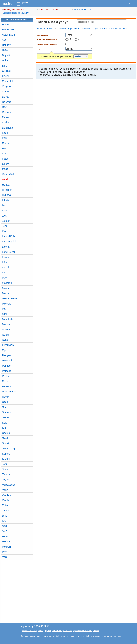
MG (4, 309)
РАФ (5, 552)
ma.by (7, 4)
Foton (5, 159)
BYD (5, 66)
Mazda (6, 293)
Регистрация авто (81, 9)
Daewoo (7, 102)
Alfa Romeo (9, 29)
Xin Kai (6, 500)
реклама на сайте (29, 630)
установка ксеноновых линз (111, 29)
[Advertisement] (68, 591)
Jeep (5, 226)
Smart (5, 443)
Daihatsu (7, 112)
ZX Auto (7, 511)
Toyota (6, 480)
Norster (6, 335)
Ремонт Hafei (45, 29)
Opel (5, 350)
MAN (5, 278)
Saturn (6, 417)
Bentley (6, 45)
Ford (5, 154)
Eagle (5, 133)
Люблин (7, 542)
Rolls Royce (9, 392)
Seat (5, 428)
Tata (4, 464)
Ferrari (6, 143)
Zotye (5, 505)
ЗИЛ (5, 531)
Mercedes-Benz (11, 298)
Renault (6, 386)
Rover (5, 397)
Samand (7, 412)
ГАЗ (4, 521)
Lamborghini (9, 242)
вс (79, 39)
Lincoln (6, 267)
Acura (5, 24)
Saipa (5, 407)
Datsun (6, 117)
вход (132, 3)
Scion (5, 423)
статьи (96, 630)
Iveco (5, 211)
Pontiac (6, 366)
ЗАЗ (4, 526)
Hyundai (7, 195)
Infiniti (5, 200)
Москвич (7, 547)
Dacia (5, 97)
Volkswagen (9, 485)
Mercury (7, 304)
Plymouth (7, 361)
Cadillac (7, 71)
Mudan (6, 324)
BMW (5, 50)
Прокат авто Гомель (47, 9)
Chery (5, 76)
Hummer (7, 190)
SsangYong (8, 448)
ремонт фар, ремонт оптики (74, 29)
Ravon (6, 381)
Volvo (5, 490)
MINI (5, 314)
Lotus (5, 273)
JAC (4, 216)
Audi (5, 40)
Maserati (7, 283)
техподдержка (45, 630)
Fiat (4, 148)
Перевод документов (13, 9)
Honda (6, 185)
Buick (5, 60)
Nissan (6, 329)
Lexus (5, 257)
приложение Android (83, 630)
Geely (5, 164)
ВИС (5, 516)
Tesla (5, 469)
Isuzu (5, 205)
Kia (4, 231)
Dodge (6, 123)
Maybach (7, 288)
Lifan (5, 262)
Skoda (6, 438)
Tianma (6, 474)
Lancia (6, 247)
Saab (5, 402)
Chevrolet (7, 81)
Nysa (5, 340)
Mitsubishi (8, 319)
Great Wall (8, 174)
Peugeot (7, 355)
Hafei (5, 179)
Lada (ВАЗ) (8, 236)
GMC (5, 169)
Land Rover (9, 252)
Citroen (6, 92)
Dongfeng (8, 128)
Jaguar (6, 221)
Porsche (7, 371)
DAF (5, 107)
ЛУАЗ (5, 536)
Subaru (6, 454)
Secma (6, 433)
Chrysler (7, 86)
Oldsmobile (8, 345)
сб (70, 39)
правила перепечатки (62, 630)
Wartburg (7, 495)
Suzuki (6, 459)
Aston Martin (9, 35)
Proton (6, 376)
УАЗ (4, 557)
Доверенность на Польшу (15, 13)
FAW (5, 138)
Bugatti (6, 55)
